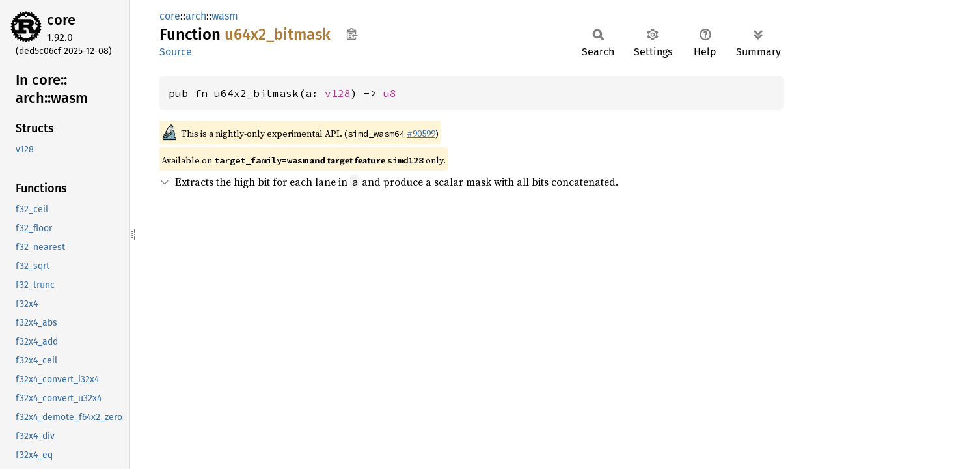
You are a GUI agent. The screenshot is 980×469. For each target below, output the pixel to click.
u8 (390, 93)
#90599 (421, 134)
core (61, 20)
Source (176, 52)
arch (196, 16)
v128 (338, 93)
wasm (225, 16)
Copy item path (352, 34)
